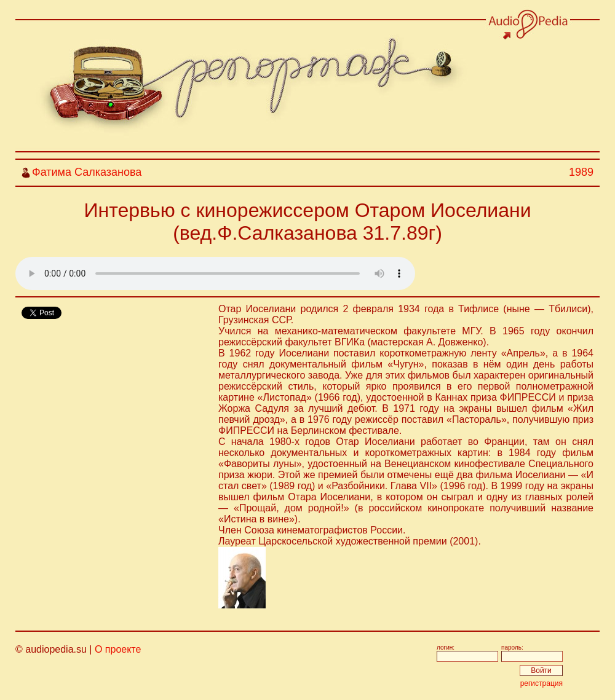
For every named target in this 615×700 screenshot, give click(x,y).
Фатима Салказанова (87, 172)
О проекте (118, 649)
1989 (581, 172)
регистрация (542, 683)
